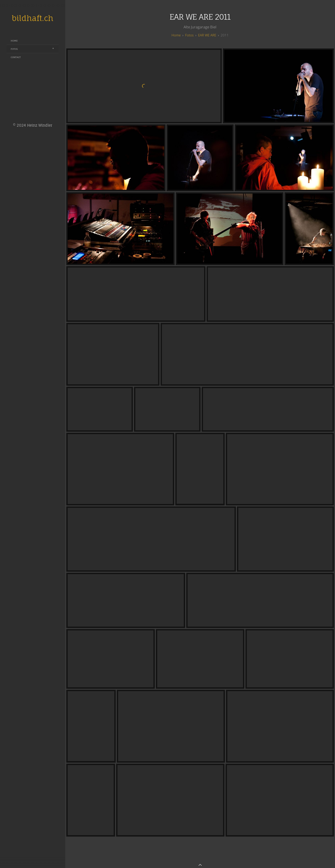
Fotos (14, 49)
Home (14, 41)
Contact (16, 57)
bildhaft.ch (33, 18)
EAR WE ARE (207, 35)
